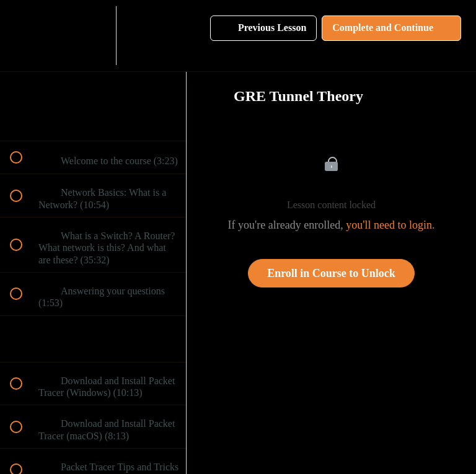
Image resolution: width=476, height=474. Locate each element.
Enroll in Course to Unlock (331, 273)
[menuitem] (93, 36)
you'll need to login (389, 225)
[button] (23, 36)
